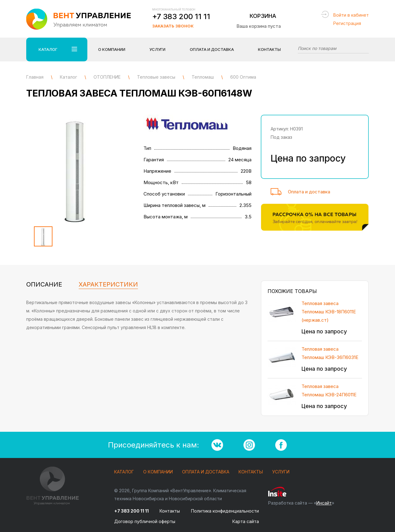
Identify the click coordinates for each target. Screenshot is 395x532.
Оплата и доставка (309, 192)
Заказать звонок (173, 26)
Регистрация (347, 23)
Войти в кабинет (351, 15)
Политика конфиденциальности (225, 511)
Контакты (269, 49)
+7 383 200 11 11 (181, 16)
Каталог (124, 472)
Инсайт (324, 503)
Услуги (281, 472)
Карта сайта (246, 521)
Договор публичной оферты (145, 521)
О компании (158, 472)
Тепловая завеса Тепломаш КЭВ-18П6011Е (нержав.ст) (329, 312)
